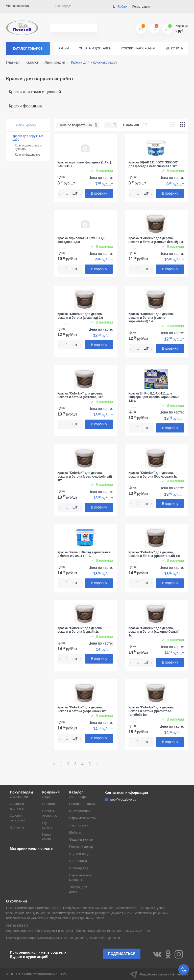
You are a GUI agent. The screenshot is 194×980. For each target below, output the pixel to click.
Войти (120, 7)
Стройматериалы (82, 818)
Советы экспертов (50, 813)
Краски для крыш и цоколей (35, 92)
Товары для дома (78, 889)
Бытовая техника (82, 804)
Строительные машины (80, 878)
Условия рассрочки (138, 48)
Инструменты (79, 811)
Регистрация (141, 7)
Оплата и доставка (95, 48)
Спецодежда (79, 868)
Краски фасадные (26, 106)
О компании (19, 797)
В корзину (99, 193)
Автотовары (78, 797)
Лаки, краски (24, 125)
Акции (64, 48)
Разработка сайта (159, 974)
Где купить (174, 48)
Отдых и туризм (81, 840)
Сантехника (78, 861)
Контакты (17, 827)
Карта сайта (47, 837)
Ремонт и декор (81, 847)
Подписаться (122, 954)
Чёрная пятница (17, 6)
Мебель (75, 832)
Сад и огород (79, 854)
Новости (48, 804)
